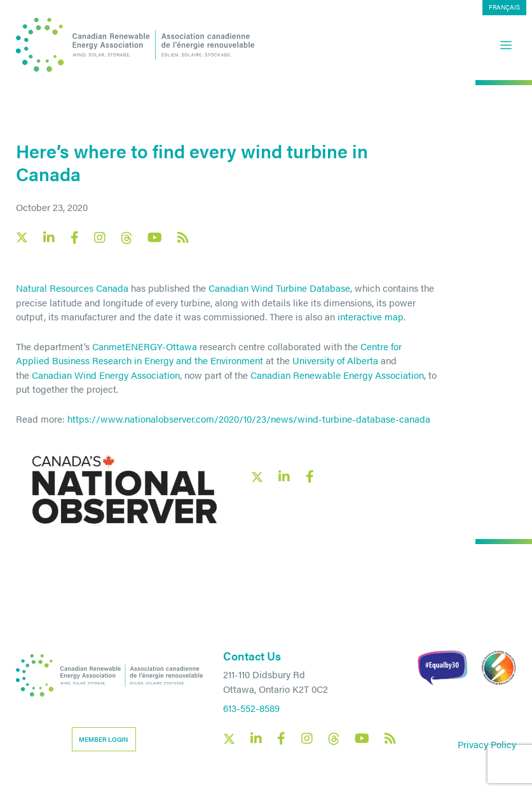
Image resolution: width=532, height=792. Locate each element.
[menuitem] (504, 8)
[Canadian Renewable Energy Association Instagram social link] (100, 238)
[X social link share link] (257, 477)
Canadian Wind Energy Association (106, 375)
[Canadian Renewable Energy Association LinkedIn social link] (49, 238)
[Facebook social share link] (310, 477)
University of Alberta (335, 360)
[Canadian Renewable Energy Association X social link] (22, 237)
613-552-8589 (251, 708)
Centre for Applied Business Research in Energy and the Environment (209, 353)
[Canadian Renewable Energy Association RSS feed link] (183, 238)
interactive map (371, 316)
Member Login (104, 739)
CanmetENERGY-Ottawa (145, 346)
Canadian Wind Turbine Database (279, 288)
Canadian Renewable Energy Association (337, 375)
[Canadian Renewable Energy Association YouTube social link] (155, 238)
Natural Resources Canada (72, 288)
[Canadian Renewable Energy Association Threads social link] (126, 238)
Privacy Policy (487, 744)
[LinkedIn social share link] (284, 477)
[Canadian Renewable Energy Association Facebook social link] (74, 238)
